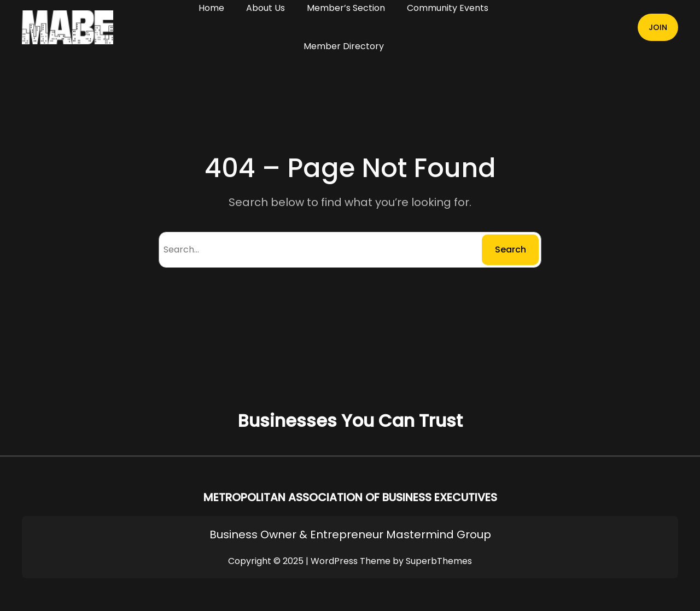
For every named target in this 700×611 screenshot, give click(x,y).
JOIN (658, 27)
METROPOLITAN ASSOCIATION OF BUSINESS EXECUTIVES (350, 497)
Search (511, 249)
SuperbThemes (439, 561)
